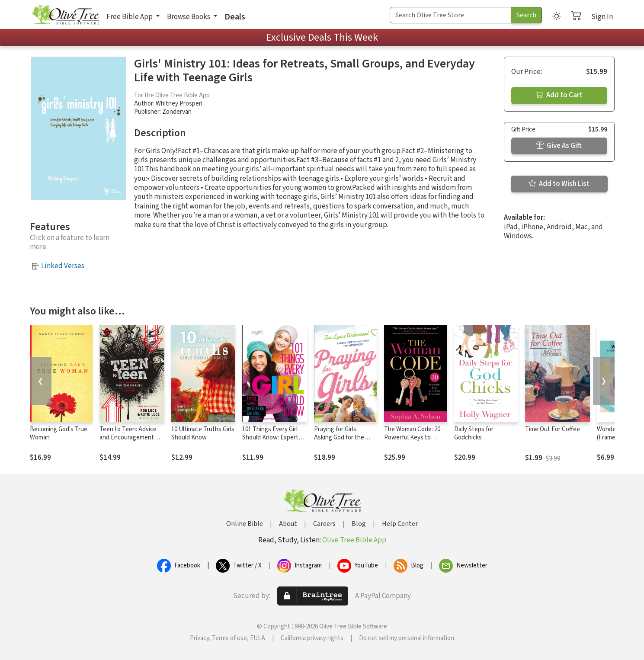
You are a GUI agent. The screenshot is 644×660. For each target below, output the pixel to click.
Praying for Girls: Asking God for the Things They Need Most (339, 442)
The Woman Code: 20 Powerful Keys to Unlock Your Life (412, 437)
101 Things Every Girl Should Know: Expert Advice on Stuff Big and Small (274, 442)
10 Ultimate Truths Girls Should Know (203, 433)
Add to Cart (559, 95)
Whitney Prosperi (179, 104)
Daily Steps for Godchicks (474, 433)
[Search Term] (451, 15)
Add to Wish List (559, 184)
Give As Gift (559, 146)
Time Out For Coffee (553, 429)
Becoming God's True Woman (59, 433)
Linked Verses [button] (63, 266)
